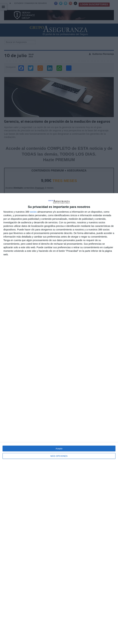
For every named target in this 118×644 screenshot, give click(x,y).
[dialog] (59, 419)
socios (33, 212)
